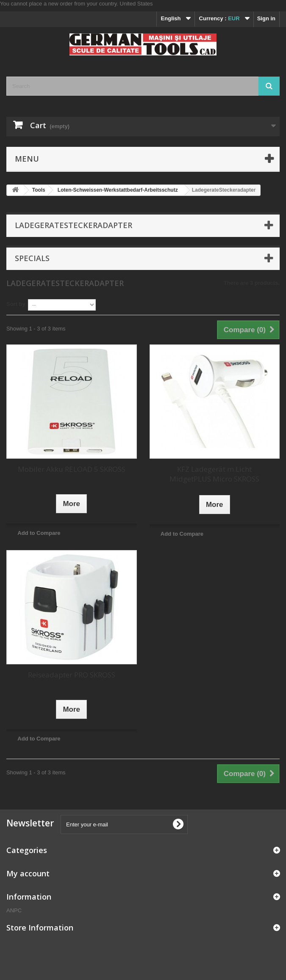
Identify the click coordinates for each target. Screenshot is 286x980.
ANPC (14, 910)
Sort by (16, 304)
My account (28, 873)
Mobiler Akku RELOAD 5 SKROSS (72, 469)
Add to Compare (39, 533)
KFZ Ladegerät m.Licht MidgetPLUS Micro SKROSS (214, 474)
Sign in (266, 18)
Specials (32, 258)
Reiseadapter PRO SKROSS (72, 675)
